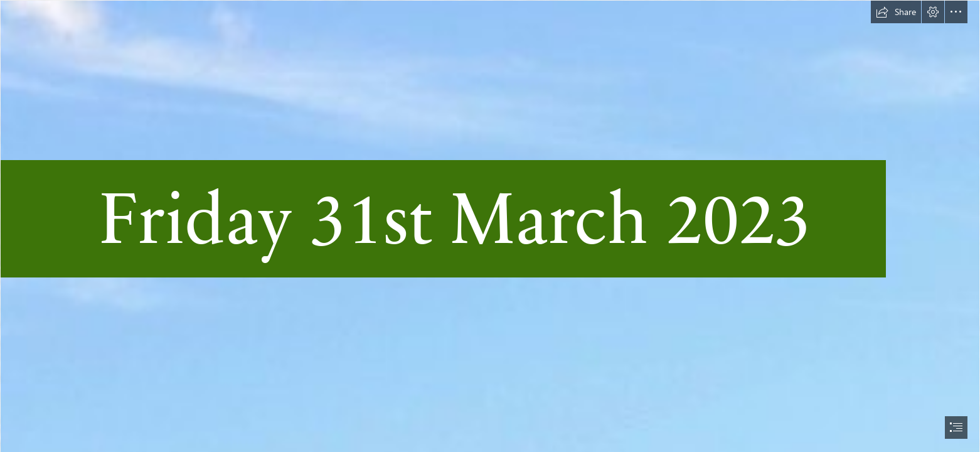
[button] (896, 12)
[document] (490, 226)
